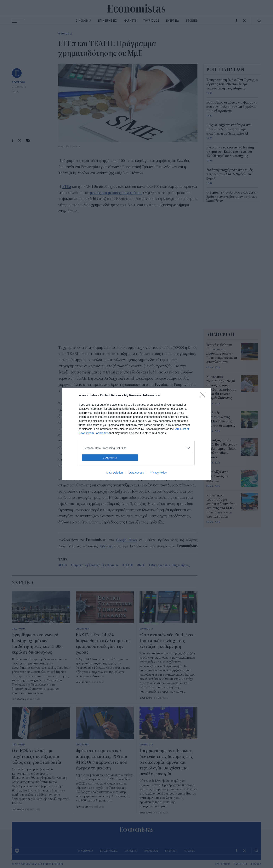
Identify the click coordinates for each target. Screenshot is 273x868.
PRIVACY (256, 864)
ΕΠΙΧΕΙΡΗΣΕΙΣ (108, 21)
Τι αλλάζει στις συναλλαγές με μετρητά (217, 476)
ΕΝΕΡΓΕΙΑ (173, 21)
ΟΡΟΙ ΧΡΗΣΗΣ (223, 864)
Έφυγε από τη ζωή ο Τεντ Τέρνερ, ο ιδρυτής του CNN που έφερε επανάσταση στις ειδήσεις (232, 84)
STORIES (192, 21)
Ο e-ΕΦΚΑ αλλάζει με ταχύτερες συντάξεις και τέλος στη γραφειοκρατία (37, 757)
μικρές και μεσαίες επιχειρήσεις (116, 193)
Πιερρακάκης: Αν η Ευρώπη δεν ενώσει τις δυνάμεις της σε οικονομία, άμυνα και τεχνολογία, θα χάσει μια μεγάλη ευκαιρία (166, 762)
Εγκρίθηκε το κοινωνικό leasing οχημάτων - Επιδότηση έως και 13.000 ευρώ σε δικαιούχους (230, 152)
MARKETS (130, 21)
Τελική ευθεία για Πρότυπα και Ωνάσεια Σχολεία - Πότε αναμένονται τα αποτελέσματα (222, 354)
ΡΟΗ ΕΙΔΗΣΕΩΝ (225, 69)
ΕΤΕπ (67, 187)
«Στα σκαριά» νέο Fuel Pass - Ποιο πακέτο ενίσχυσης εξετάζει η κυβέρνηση (167, 641)
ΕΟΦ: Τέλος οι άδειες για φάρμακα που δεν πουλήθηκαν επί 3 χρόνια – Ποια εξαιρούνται (232, 107)
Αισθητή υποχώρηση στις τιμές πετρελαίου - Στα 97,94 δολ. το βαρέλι (229, 174)
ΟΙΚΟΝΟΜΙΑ (83, 21)
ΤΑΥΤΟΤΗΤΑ (241, 864)
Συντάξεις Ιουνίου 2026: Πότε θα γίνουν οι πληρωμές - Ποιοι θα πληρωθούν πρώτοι (222, 449)
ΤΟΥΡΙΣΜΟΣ (151, 21)
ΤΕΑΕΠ (129, 565)
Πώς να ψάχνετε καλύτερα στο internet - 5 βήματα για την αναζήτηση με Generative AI (229, 129)
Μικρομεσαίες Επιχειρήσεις (170, 565)
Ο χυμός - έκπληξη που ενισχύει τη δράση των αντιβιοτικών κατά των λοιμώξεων (232, 197)
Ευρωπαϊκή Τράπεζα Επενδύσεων (96, 565)
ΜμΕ (142, 565)
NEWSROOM (18, 82)
